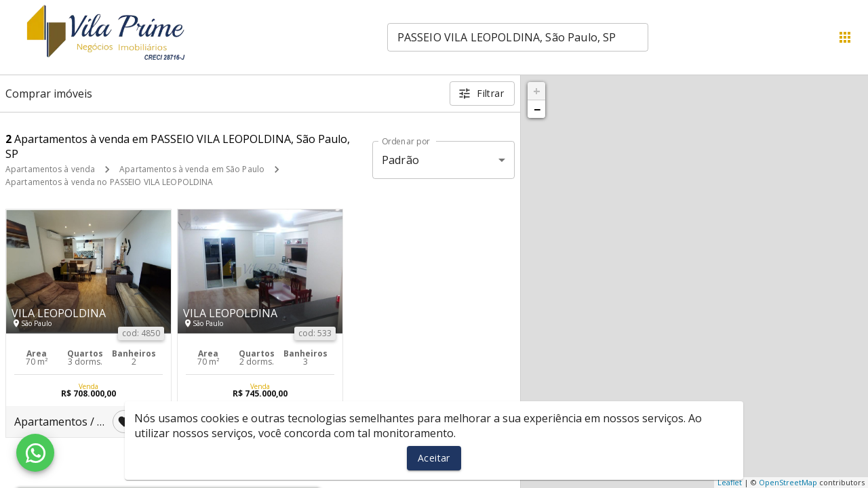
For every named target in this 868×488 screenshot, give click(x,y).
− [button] (537, 109)
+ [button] (537, 91)
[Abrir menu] (845, 37)
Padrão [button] (400, 160)
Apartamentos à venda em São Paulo (192, 169)
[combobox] (518, 37)
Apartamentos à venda (50, 169)
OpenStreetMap (788, 482)
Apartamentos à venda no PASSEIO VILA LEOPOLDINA (109, 182)
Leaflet (730, 482)
